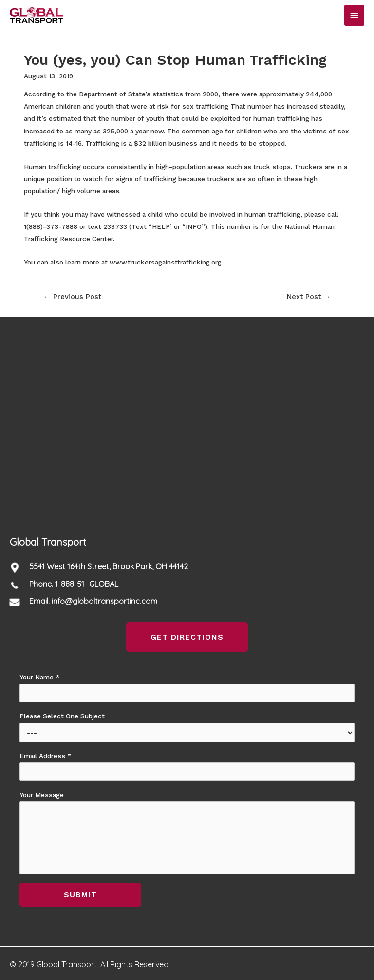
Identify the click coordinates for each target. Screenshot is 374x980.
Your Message (187, 833)
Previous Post (72, 297)
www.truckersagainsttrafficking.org (166, 262)
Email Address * (187, 766)
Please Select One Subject (187, 727)
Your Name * (187, 688)
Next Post (309, 297)
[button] (187, 637)
